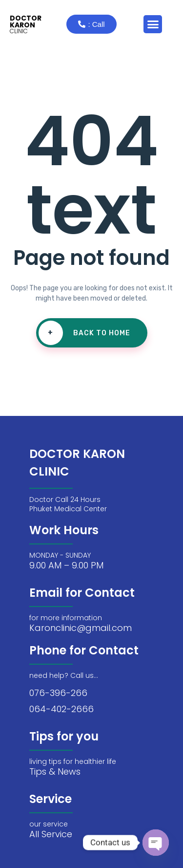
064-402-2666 (61, 709)
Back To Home (84, 333)
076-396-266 (58, 693)
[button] (153, 24)
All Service (51, 834)
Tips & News (55, 771)
